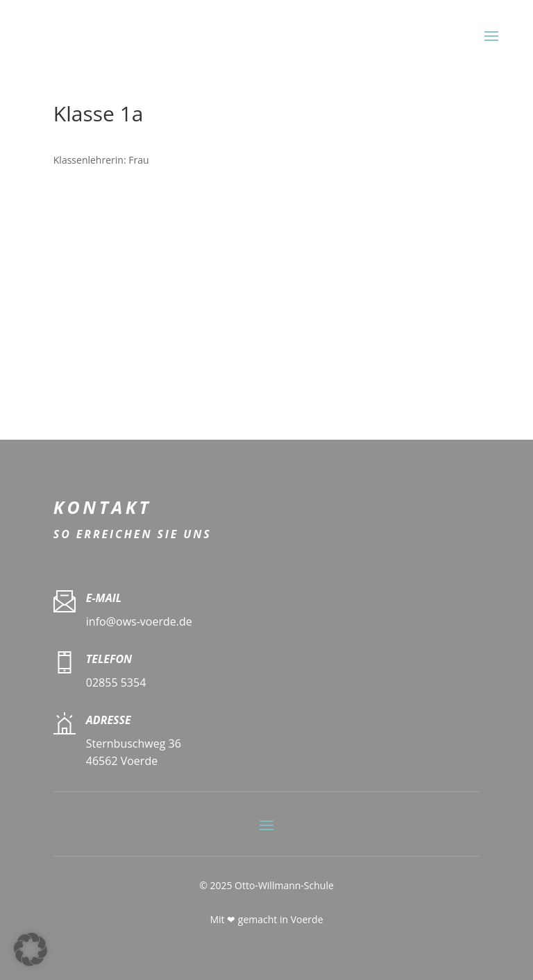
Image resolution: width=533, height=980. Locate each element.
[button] (31, 949)
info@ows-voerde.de (139, 621)
